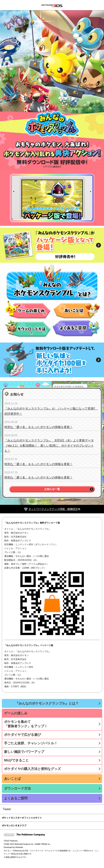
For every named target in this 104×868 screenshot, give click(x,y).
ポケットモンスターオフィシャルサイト (22, 818)
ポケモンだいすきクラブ (14, 826)
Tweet (7, 809)
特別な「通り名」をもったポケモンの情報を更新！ (39, 427)
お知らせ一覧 (52, 489)
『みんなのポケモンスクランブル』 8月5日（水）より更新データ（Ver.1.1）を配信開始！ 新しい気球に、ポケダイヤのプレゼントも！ (49, 446)
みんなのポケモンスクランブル (10, 5)
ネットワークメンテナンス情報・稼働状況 (53, 509)
